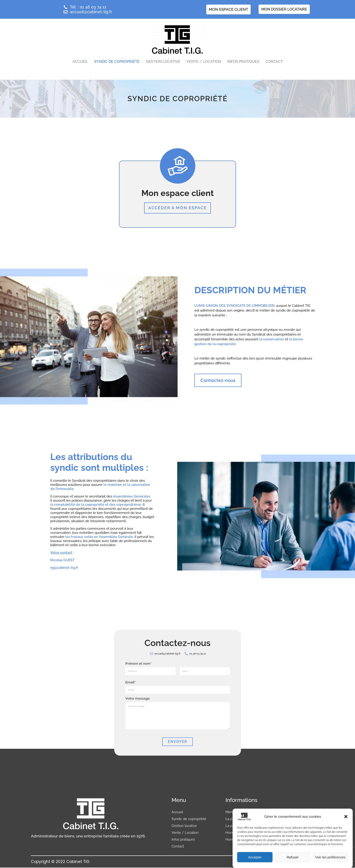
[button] (346, 817)
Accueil (80, 62)
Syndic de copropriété (117, 62)
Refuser (293, 857)
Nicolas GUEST (62, 561)
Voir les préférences (330, 857)
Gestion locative (163, 62)
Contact (274, 62)
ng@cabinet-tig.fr (64, 568)
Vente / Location (204, 62)
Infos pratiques (243, 62)
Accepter (255, 857)
